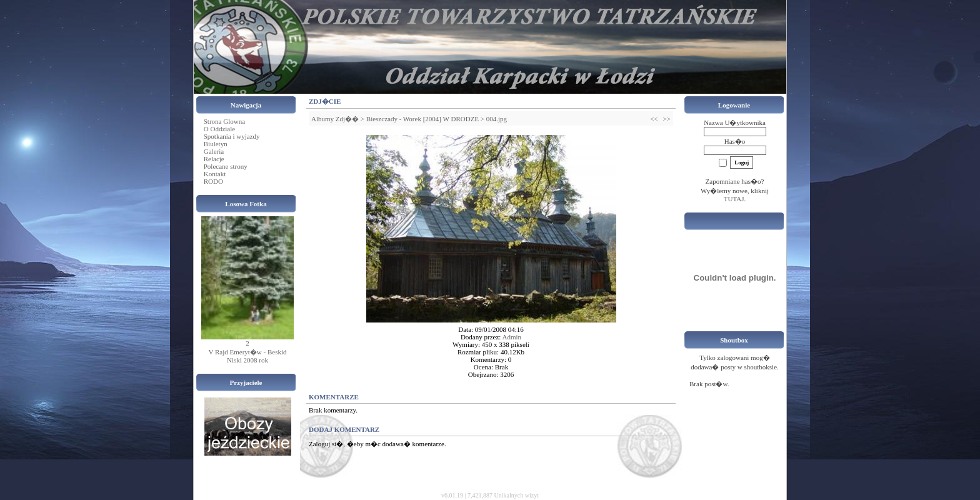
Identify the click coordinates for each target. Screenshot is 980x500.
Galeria (214, 151)
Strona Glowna (224, 121)
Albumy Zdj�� (335, 119)
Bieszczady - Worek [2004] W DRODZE (422, 119)
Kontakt (215, 174)
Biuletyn (216, 144)
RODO (213, 181)
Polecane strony (226, 166)
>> (667, 119)
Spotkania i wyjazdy (232, 136)
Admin (512, 337)
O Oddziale (219, 129)
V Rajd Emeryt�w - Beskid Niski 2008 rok (247, 356)
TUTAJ (734, 199)
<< (654, 119)
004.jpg (497, 119)
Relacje (214, 159)
